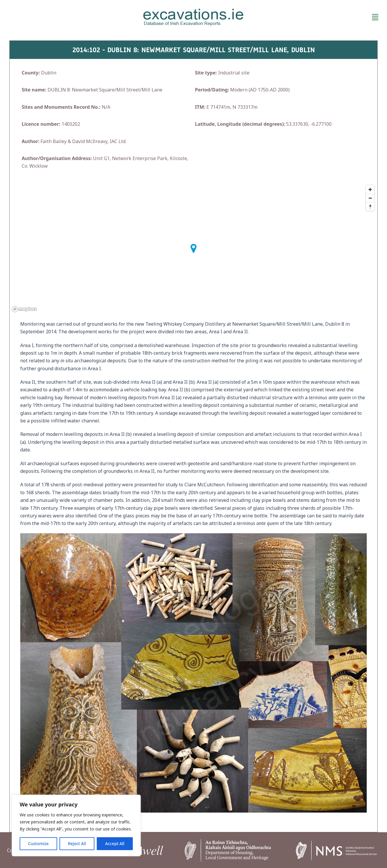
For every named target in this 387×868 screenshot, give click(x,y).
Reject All (77, 844)
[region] (76, 825)
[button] (321, 17)
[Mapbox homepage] (24, 309)
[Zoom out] (370, 198)
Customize (38, 844)
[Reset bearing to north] (370, 207)
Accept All (115, 844)
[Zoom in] (370, 190)
